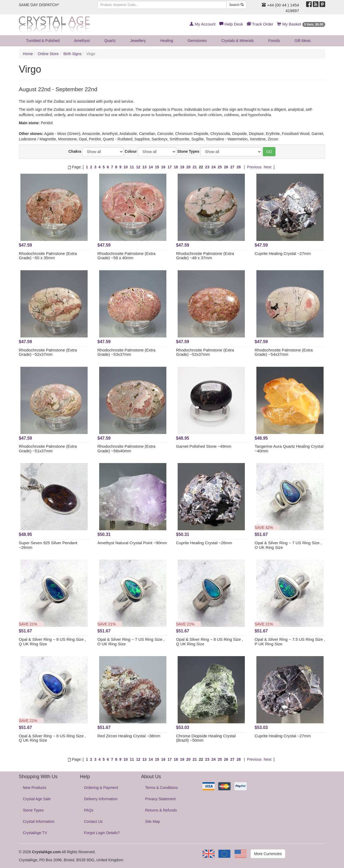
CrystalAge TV (35, 833)
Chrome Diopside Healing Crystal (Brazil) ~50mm (206, 738)
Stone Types (188, 151)
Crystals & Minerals (238, 41)
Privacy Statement (160, 799)
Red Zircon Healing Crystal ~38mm (129, 736)
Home (28, 54)
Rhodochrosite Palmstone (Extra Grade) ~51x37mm (48, 449)
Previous (254, 167)
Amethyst (82, 41)
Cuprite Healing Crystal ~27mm (283, 253)
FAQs (89, 810)
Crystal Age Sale (37, 799)
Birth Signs (73, 54)
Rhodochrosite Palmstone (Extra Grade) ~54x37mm (284, 352)
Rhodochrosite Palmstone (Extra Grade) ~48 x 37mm (205, 256)
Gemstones (197, 41)
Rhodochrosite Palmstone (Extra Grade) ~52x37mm (48, 352)
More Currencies (268, 854)
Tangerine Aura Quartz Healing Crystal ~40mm (289, 449)
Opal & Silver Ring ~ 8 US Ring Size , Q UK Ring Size (52, 642)
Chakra (75, 151)
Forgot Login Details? (102, 833)
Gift (303, 41)
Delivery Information (101, 799)
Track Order (260, 24)
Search (236, 5)
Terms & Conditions (161, 788)
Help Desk (231, 24)
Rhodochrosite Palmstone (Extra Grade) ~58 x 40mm (127, 256)
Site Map (153, 821)
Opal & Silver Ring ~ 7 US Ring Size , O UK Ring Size (288, 545)
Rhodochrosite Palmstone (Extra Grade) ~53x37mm (127, 352)
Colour (131, 151)
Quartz (110, 41)
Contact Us (93, 821)
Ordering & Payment (101, 788)
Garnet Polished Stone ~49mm (204, 446)
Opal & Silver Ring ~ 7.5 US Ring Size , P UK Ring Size (290, 642)
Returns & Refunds (161, 810)
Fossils (274, 41)
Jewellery (138, 41)
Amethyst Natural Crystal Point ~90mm (132, 543)
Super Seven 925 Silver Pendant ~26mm (48, 545)
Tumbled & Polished (43, 41)
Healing (167, 41)
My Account (203, 24)
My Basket (301, 24)
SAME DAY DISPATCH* (39, 5)
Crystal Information (39, 821)
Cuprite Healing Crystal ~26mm (204, 543)
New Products (35, 788)
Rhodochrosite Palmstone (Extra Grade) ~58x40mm (127, 449)
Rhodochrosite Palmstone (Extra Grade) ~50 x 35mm (48, 256)
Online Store (48, 54)
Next (268, 167)
